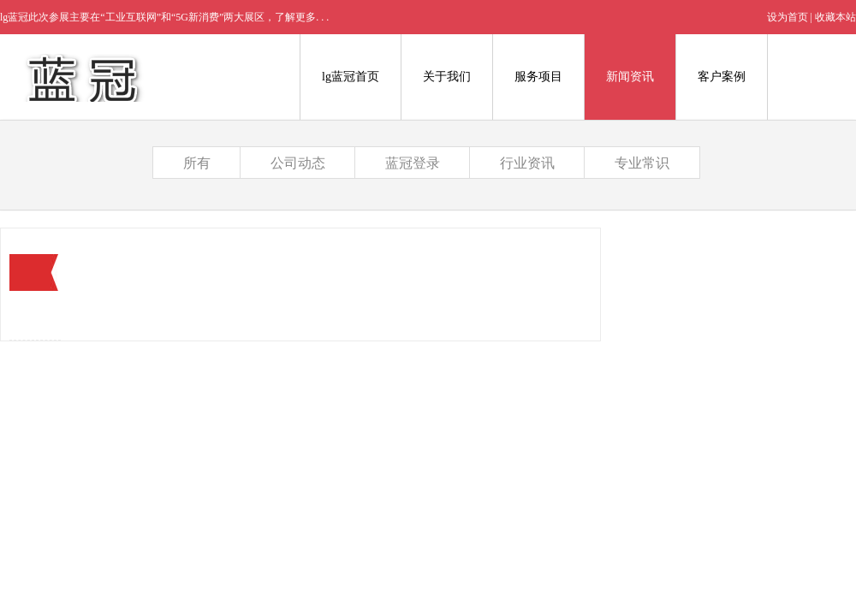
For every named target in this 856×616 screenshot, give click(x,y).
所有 (197, 163)
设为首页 (788, 17)
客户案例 (722, 77)
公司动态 (298, 163)
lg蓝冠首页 (351, 77)
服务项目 (538, 77)
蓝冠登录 (413, 163)
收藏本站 (835, 17)
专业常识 (642, 163)
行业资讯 (527, 163)
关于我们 (447, 77)
